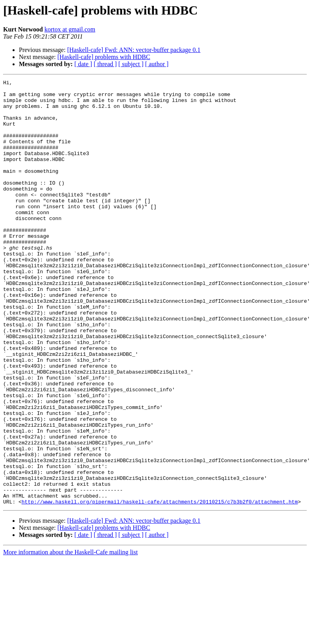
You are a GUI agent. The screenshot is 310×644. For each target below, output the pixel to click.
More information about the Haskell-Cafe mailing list (70, 637)
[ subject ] (131, 64)
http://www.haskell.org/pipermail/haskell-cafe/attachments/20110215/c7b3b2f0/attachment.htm (160, 587)
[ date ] (83, 64)
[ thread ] (105, 64)
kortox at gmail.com (70, 29)
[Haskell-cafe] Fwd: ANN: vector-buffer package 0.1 (134, 50)
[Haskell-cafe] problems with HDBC (104, 57)
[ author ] (157, 64)
